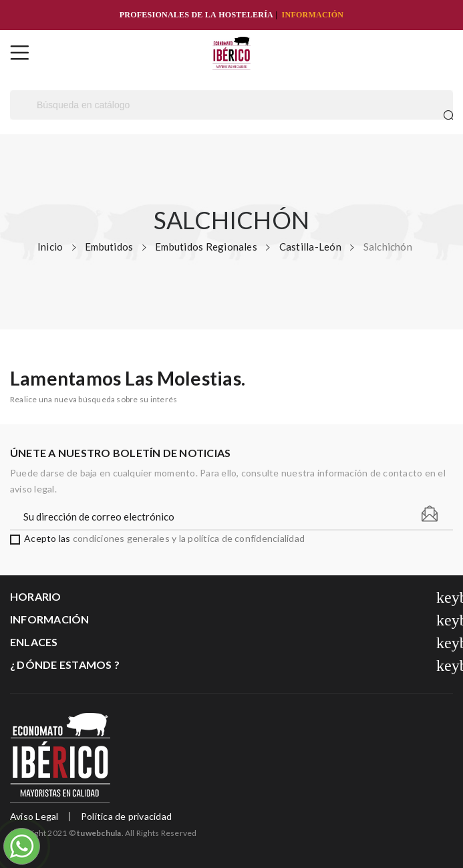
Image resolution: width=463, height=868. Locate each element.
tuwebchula (99, 833)
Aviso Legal (34, 817)
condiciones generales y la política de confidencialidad (189, 538)
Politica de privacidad (126, 817)
